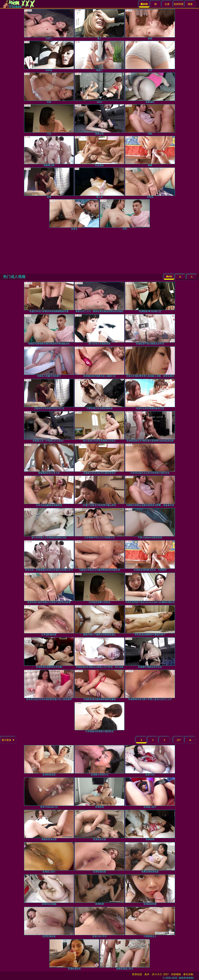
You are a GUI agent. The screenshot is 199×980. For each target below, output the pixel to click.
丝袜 (49, 88)
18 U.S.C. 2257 (160, 974)
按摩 (49, 183)
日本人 (49, 24)
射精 (150, 24)
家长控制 (188, 974)
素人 (99, 24)
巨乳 (125, 215)
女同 (150, 56)
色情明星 (179, 4)
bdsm (99, 88)
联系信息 (137, 974)
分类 (167, 4)
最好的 (169, 277)
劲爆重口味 (49, 151)
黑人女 (99, 183)
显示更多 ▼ (8, 740)
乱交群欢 (99, 151)
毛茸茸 (150, 183)
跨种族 (49, 56)
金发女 (74, 215)
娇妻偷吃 (150, 88)
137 (179, 740)
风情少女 (99, 120)
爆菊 (150, 151)
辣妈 (150, 120)
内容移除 (176, 974)
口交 (49, 120)
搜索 (190, 4)
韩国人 (99, 56)
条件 (147, 974)
